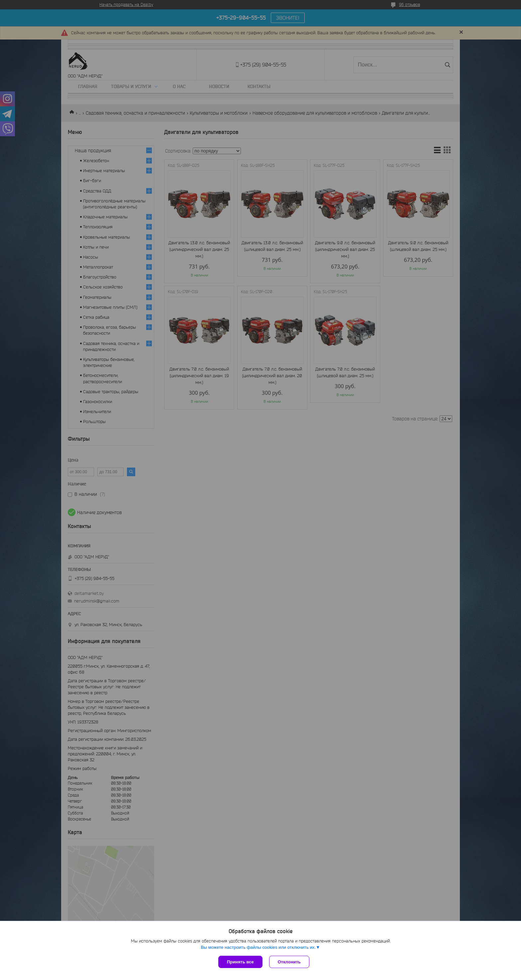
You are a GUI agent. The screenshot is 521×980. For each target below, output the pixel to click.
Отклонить (289, 962)
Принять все (240, 962)
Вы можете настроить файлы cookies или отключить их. (258, 947)
